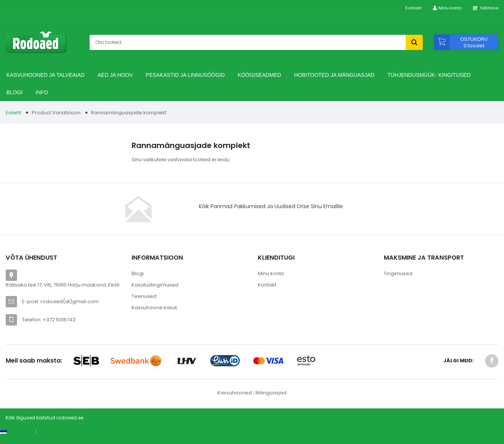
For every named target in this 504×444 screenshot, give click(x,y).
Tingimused (398, 273)
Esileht (13, 113)
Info (42, 92)
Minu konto (271, 273)
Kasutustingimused (155, 285)
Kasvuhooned (235, 393)
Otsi (414, 42)
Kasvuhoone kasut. (155, 308)
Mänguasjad (271, 393)
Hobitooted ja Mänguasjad (334, 75)
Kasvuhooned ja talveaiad (46, 75)
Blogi (15, 92)
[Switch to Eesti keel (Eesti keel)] (15, 431)
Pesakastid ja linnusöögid (185, 75)
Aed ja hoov (115, 75)
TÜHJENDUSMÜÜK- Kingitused (429, 75)
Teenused (144, 296)
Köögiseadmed (260, 75)
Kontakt (413, 8)
